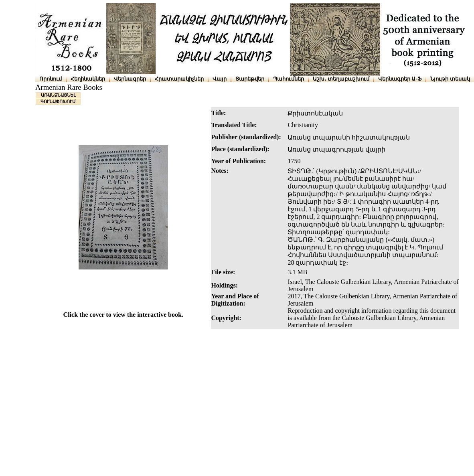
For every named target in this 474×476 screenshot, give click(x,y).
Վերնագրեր (130, 79)
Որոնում (51, 79)
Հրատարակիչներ (179, 79)
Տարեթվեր (250, 79)
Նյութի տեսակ (450, 79)
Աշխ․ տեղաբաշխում (341, 79)
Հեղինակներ (88, 79)
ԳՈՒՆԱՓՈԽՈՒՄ (58, 101)
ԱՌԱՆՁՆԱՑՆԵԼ (58, 95)
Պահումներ (289, 79)
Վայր (220, 79)
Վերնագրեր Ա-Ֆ (400, 79)
